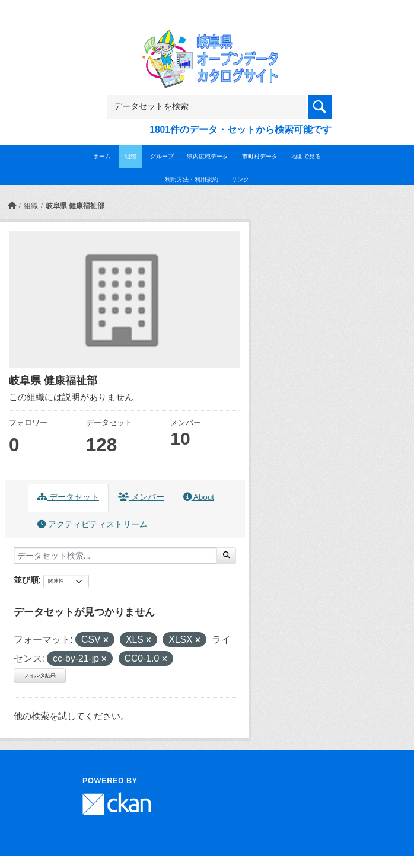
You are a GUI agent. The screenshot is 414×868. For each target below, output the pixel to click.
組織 (130, 156)
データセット (68, 497)
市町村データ (260, 156)
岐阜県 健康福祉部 (75, 206)
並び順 (26, 580)
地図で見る (306, 156)
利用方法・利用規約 (192, 179)
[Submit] (226, 556)
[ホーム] (12, 206)
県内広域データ (208, 156)
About (199, 497)
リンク (240, 179)
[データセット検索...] (115, 556)
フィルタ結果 (40, 675)
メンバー (141, 497)
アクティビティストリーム (93, 524)
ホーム (102, 156)
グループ (162, 156)
